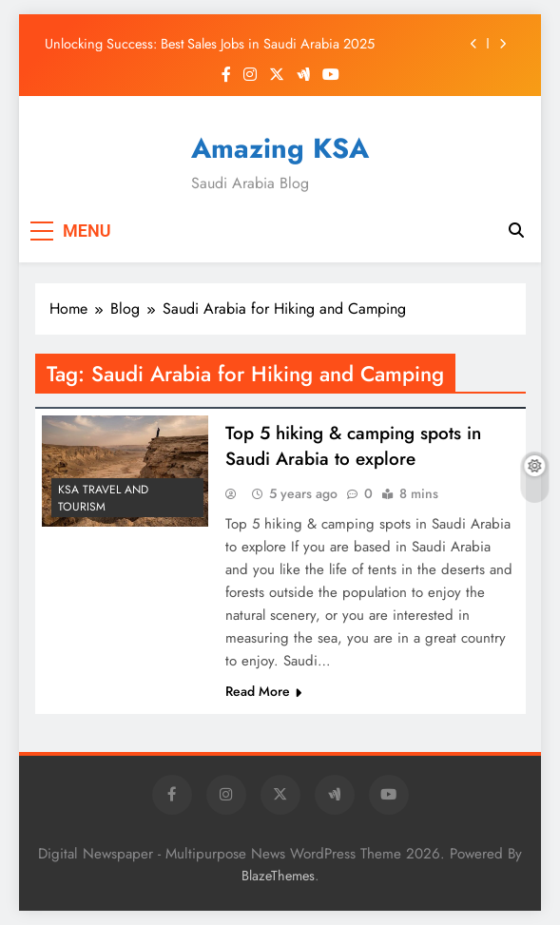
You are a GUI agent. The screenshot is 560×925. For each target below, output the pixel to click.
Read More (263, 691)
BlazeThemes (278, 876)
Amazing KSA (280, 148)
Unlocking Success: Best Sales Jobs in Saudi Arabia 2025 (210, 44)
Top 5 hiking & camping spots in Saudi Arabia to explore (353, 446)
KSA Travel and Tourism (103, 498)
